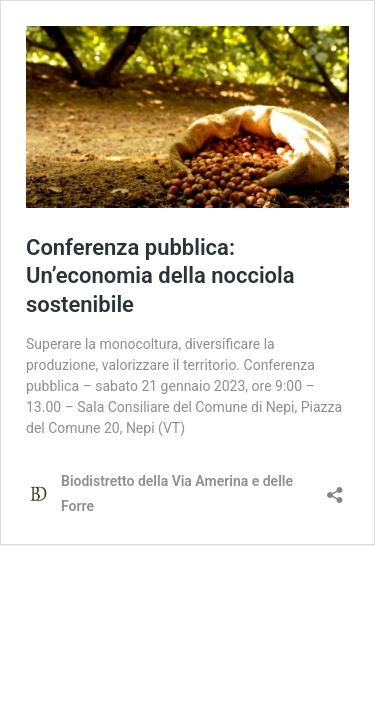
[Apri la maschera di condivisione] (335, 488)
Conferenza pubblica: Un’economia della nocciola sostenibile (160, 276)
